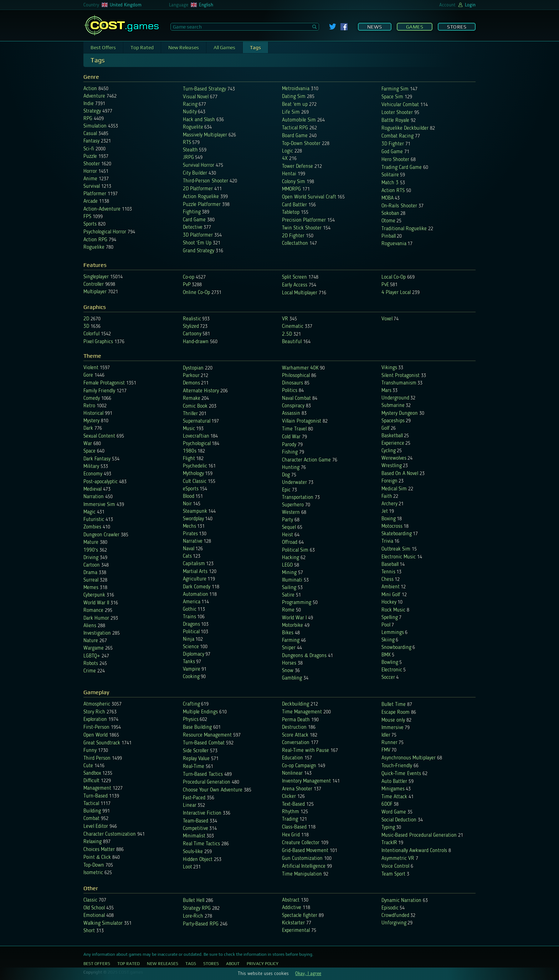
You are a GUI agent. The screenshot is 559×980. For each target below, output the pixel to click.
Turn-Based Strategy (204, 89)
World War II (96, 603)
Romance (93, 611)
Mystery (91, 421)
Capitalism (194, 564)
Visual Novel (196, 97)
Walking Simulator (103, 924)
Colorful (91, 334)
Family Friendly (99, 391)
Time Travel (294, 429)
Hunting (291, 468)
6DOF (387, 804)
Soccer (388, 678)
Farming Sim (395, 89)
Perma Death (296, 720)
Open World (96, 735)
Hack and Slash (199, 120)
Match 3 (390, 183)
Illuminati (292, 580)
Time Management (302, 712)
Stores (457, 27)
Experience (393, 443)
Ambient (391, 587)
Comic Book (195, 406)
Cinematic (293, 327)
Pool (386, 625)
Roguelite (193, 127)
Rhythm (291, 812)
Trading (290, 819)
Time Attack (394, 797)
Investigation (97, 633)
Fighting (192, 212)
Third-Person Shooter (206, 181)
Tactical (91, 804)
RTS (187, 143)
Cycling (389, 451)
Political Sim (295, 550)
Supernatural (197, 421)
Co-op (189, 277)
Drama (90, 573)
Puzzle (90, 157)
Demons (191, 383)
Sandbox (92, 773)
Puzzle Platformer (202, 205)
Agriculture (195, 579)
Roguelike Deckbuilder (405, 128)
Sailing (289, 588)
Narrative (193, 541)
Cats (187, 556)
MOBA (388, 198)
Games (415, 27)
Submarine (393, 406)
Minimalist (194, 836)
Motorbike (293, 626)
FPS (87, 217)
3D (86, 327)
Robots (91, 664)
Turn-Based (96, 796)
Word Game (394, 812)
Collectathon (295, 244)
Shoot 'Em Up (197, 243)
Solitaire (390, 175)
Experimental (296, 931)
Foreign (389, 481)
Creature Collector (301, 843)
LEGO (287, 565)
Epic (286, 490)
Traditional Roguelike (404, 229)
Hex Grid (291, 835)
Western (291, 513)
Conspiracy (293, 406)
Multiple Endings (200, 712)
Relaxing (93, 842)
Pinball (389, 236)
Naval (189, 549)
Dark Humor (96, 618)
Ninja (189, 639)
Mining (289, 573)
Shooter (92, 164)
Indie (89, 104)
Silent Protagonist (401, 376)
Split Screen (294, 277)
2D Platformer (198, 189)
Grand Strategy (199, 251)
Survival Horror (199, 166)
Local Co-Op (394, 277)
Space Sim (392, 97)
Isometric (93, 873)
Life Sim (291, 112)
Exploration (95, 720)
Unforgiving (394, 923)
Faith (387, 497)
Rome (288, 610)
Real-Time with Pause (306, 751)
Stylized (191, 327)
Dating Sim (294, 97)
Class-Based (294, 827)
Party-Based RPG (201, 924)
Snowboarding (396, 648)
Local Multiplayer (300, 293)
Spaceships (393, 421)
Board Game (295, 136)
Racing (190, 105)
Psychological (197, 444)
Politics (290, 391)
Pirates (190, 534)
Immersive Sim (99, 505)
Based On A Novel (400, 474)
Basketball (392, 436)
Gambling (292, 678)
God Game (392, 152)
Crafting (191, 704)
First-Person (96, 728)
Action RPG (95, 240)
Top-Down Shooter (301, 144)
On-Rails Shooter (399, 206)
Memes (91, 588)
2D (86, 319)
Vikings (389, 368)
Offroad (290, 543)
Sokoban (390, 214)
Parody (290, 445)
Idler (386, 735)
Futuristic (94, 520)
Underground (395, 398)
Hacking (291, 558)
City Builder (195, 173)
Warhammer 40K (300, 368)
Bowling (390, 663)
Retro (89, 406)
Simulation (95, 126)
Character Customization (110, 834)
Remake (192, 399)
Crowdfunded (395, 916)
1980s (190, 451)
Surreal (91, 580)
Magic (89, 512)
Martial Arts (195, 572)
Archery (389, 504)
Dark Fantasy (97, 459)
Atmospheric (97, 704)
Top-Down (94, 865)
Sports (90, 224)
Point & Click (97, 858)
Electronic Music (399, 557)
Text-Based (293, 804)
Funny (90, 751)
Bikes (288, 633)
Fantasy (91, 141)
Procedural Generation (207, 782)
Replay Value (196, 759)
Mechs (189, 527)
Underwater (294, 483)
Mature (91, 543)
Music (189, 429)
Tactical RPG (295, 128)
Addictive (292, 908)
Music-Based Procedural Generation (419, 835)
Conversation (296, 743)
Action (90, 89)
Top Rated (142, 47)
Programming (297, 603)
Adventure (94, 96)
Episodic (390, 908)
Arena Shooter (297, 789)
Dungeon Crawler (101, 535)
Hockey (389, 602)
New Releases (184, 47)
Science (191, 647)
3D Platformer (198, 235)
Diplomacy (194, 654)
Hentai (289, 174)
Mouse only (393, 720)
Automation (196, 595)
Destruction (294, 728)
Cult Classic (195, 482)
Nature (91, 641)
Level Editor (96, 827)
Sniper (289, 648)
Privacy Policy (263, 964)
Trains (189, 617)
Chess (388, 580)
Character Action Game (306, 460)
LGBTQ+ (92, 656)
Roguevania (394, 244)
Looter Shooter (397, 113)
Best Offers (103, 47)
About (233, 964)
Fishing (290, 452)
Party (288, 520)
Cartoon (92, 565)
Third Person (97, 759)
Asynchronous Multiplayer (409, 758)
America (192, 602)
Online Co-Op (196, 293)
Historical (93, 414)
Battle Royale (395, 121)
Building (92, 811)
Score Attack (295, 735)
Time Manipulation (302, 874)
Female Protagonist (104, 383)
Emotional (94, 916)
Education (293, 758)
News (375, 27)
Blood (189, 497)
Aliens (90, 626)
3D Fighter (393, 144)
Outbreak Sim (396, 549)
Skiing (388, 640)
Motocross (392, 527)
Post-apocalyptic (101, 482)
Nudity (190, 112)
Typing (388, 828)
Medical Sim (394, 489)
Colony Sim (294, 182)
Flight (189, 459)
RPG (88, 119)
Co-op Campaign (299, 766)
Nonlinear (292, 773)
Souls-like (193, 852)
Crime (90, 671)
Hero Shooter (395, 160)
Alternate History (201, 391)
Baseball (390, 565)
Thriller (190, 414)
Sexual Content (99, 436)
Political (191, 632)
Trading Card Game (402, 168)
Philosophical (296, 376)
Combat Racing (398, 136)
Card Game (194, 220)
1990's (91, 550)
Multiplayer (95, 292)
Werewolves (394, 458)
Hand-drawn (196, 342)
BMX (386, 655)
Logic (288, 151)
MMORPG (291, 189)
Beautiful (292, 342)
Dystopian (194, 368)
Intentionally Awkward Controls (414, 851)
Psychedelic (195, 466)
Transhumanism (399, 383)
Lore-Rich (193, 916)
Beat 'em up (295, 105)
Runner (389, 743)
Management (97, 788)
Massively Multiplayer (205, 135)
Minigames (393, 789)
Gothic (190, 610)
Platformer (95, 194)
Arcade (91, 202)
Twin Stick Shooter (302, 228)
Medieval (93, 489)
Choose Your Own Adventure (213, 790)
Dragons (191, 625)
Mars (386, 391)
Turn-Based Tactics (203, 775)
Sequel (289, 528)
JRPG (188, 158)
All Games (224, 47)
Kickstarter (293, 923)
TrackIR (389, 843)
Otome (388, 221)
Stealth (190, 150)
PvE (385, 285)
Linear (190, 806)
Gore (88, 375)
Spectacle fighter (300, 916)
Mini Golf (391, 595)
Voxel (387, 319)
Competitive (196, 829)
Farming (291, 641)
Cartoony (192, 334)
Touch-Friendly (397, 766)
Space (89, 451)
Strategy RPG (197, 909)
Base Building (197, 728)
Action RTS (393, 191)
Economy (93, 474)
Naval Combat (296, 399)
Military (91, 467)
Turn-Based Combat (204, 743)
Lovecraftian (196, 436)
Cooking (191, 677)
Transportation (298, 498)
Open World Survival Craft (309, 197)
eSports (191, 489)
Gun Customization (302, 859)
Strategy (92, 111)
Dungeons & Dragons (304, 656)
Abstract (291, 900)
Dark (88, 429)
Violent (91, 368)
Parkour (191, 376)
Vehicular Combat (400, 105)
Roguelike (94, 247)
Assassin (291, 414)
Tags (255, 47)
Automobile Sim (299, 120)
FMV (386, 750)
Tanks (189, 662)
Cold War (291, 437)
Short (89, 931)
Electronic (392, 670)
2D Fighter (293, 236)
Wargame (94, 648)
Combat (91, 819)
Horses (289, 663)
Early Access (295, 285)
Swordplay (193, 519)
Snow (288, 671)
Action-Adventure (102, 209)
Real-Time (194, 767)
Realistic (192, 319)
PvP (187, 285)
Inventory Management (306, 781)
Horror (90, 172)
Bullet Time (394, 705)
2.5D (287, 334)
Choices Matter (99, 850)
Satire (288, 595)
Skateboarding (397, 534)
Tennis (388, 572)
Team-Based (196, 821)
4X (285, 159)
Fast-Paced (194, 798)
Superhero (293, 505)
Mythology (193, 474)
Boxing (389, 519)
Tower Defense (298, 167)
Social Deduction (399, 820)
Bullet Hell (194, 901)
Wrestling (392, 466)
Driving (91, 558)
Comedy (92, 399)
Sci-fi (89, 149)
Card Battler (294, 205)
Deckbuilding (296, 704)
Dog (286, 475)
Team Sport (393, 874)
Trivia (387, 541)
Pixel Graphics (98, 342)
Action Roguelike (201, 197)
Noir (187, 504)
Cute (88, 766)
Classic (90, 900)
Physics (191, 720)
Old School (94, 908)
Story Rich (94, 712)
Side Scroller (196, 751)
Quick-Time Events (401, 774)
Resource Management (207, 735)
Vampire (192, 669)
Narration (94, 497)
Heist (288, 535)
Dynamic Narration (401, 901)
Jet (385, 512)
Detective (193, 228)
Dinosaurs (293, 383)
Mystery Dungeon (400, 414)
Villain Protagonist (302, 421)
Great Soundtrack (102, 743)
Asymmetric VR (398, 859)
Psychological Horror (105, 232)
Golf (386, 429)
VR (285, 319)
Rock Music (393, 610)
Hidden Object (198, 860)
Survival (92, 187)
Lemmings (393, 633)
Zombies (92, 527)
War (88, 444)
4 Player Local (396, 293)
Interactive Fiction (202, 813)
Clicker (289, 797)
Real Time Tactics (201, 844)
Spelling (390, 618)
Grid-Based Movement (305, 851)
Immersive (393, 728)
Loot (188, 867)
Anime (90, 179)
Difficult (91, 781)
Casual (90, 134)
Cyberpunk (94, 595)
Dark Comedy (197, 587)
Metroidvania (296, 89)
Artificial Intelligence (304, 866)
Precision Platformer (304, 220)
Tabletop (291, 213)
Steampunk (195, 512)
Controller (94, 285)
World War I (294, 618)
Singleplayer (96, 277)
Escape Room (396, 713)
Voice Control (395, 866)
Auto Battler (394, 782)
